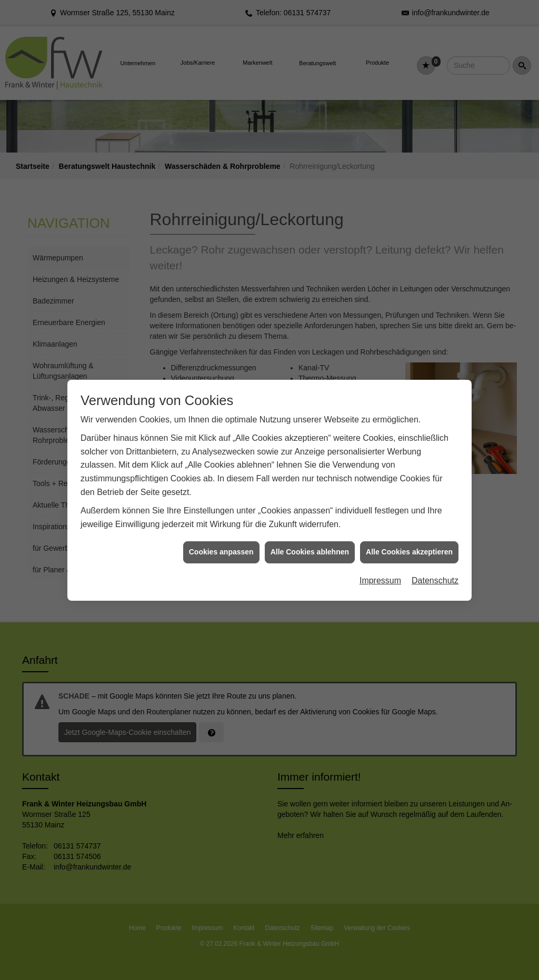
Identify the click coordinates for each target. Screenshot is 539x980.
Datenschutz (435, 564)
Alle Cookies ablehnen (310, 536)
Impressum (380, 564)
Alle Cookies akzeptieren (409, 536)
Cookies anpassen (221, 536)
